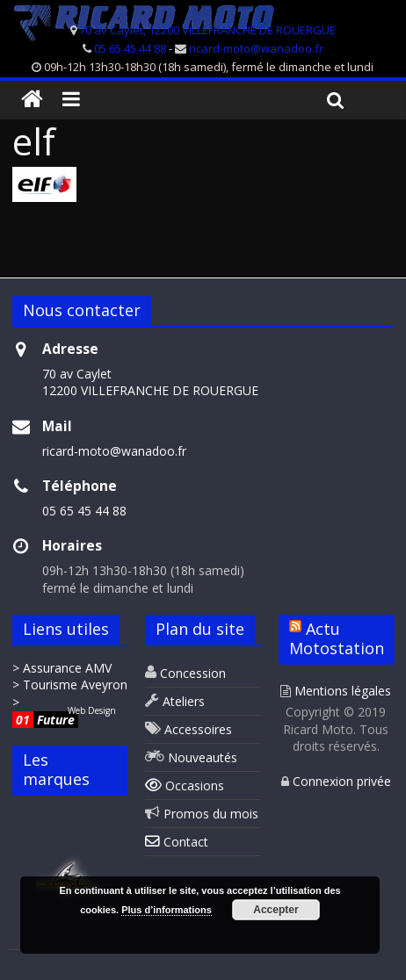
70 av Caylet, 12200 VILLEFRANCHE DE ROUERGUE (207, 30)
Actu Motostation (337, 638)
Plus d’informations (167, 910)
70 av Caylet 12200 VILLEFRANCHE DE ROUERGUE (150, 382)
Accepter (275, 910)
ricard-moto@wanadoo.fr (256, 48)
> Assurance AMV (62, 668)
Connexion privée (336, 781)
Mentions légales (336, 691)
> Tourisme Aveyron (70, 685)
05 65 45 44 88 (130, 48)
